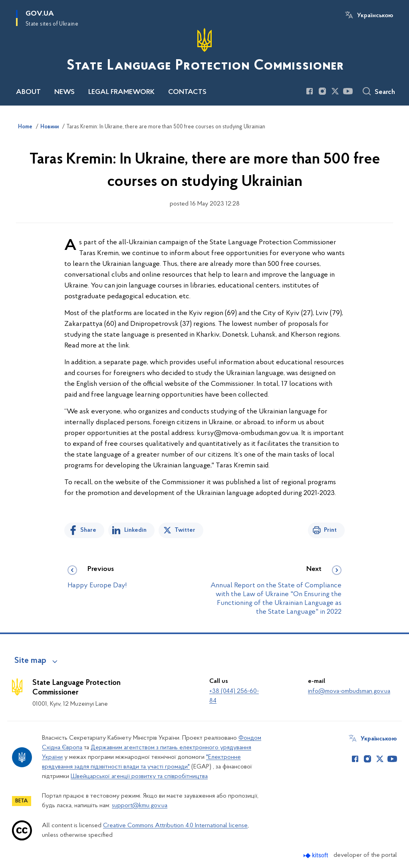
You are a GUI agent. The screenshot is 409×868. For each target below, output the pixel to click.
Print (330, 530)
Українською (375, 16)
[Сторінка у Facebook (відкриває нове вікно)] (310, 91)
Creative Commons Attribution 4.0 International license (175, 826)
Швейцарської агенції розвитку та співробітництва (139, 776)
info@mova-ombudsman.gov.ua (349, 691)
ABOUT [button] (28, 92)
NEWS (65, 92)
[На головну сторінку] (204, 52)
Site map (30, 661)
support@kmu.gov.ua (140, 806)
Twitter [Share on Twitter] (185, 530)
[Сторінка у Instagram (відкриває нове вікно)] (322, 91)
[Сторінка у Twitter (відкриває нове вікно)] (335, 91)
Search (385, 92)
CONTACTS (187, 92)
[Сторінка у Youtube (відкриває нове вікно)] (348, 91)
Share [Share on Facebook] (88, 530)
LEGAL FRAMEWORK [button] (121, 92)
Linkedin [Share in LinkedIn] (135, 530)
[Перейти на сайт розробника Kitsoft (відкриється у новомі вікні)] (317, 855)
